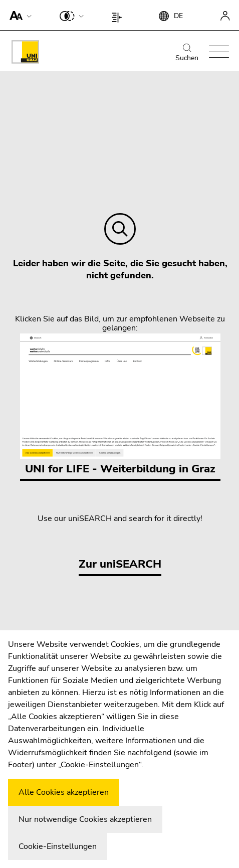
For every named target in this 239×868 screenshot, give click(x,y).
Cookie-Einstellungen (58, 846)
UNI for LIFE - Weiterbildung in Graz (120, 405)
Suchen (187, 53)
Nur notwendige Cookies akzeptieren (85, 819)
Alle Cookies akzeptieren (64, 792)
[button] (18, 15)
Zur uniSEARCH (120, 564)
